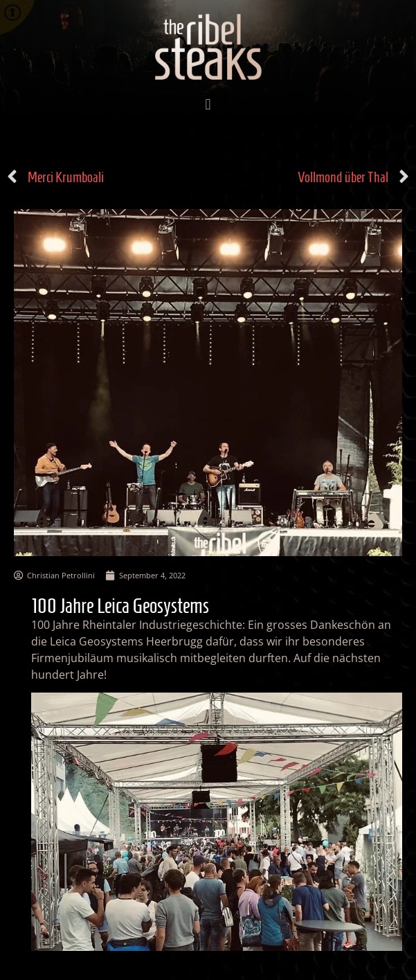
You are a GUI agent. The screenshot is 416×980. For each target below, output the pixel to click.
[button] (208, 105)
